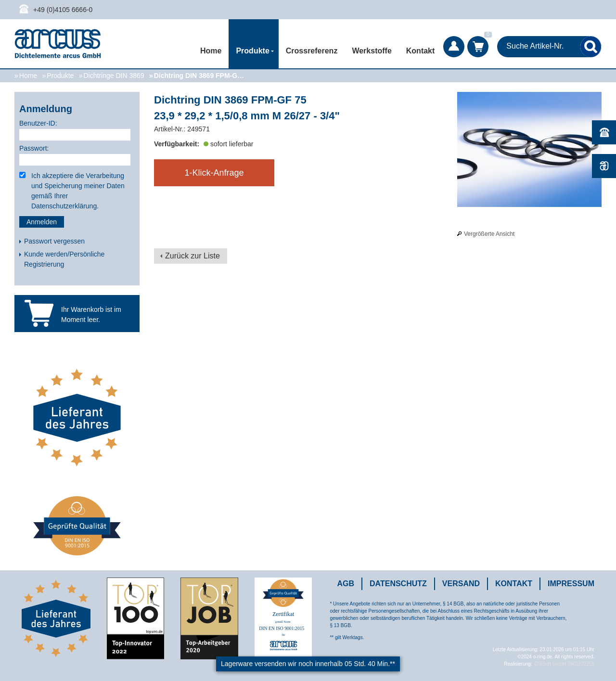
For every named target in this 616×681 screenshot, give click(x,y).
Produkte (60, 76)
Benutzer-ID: (38, 123)
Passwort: (34, 148)
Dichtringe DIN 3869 (114, 76)
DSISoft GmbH (550, 664)
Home (211, 51)
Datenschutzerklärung (64, 206)
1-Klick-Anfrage (214, 173)
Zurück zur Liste (192, 256)
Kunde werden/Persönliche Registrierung (64, 259)
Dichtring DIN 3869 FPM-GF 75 (201, 76)
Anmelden (42, 222)
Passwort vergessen (54, 241)
